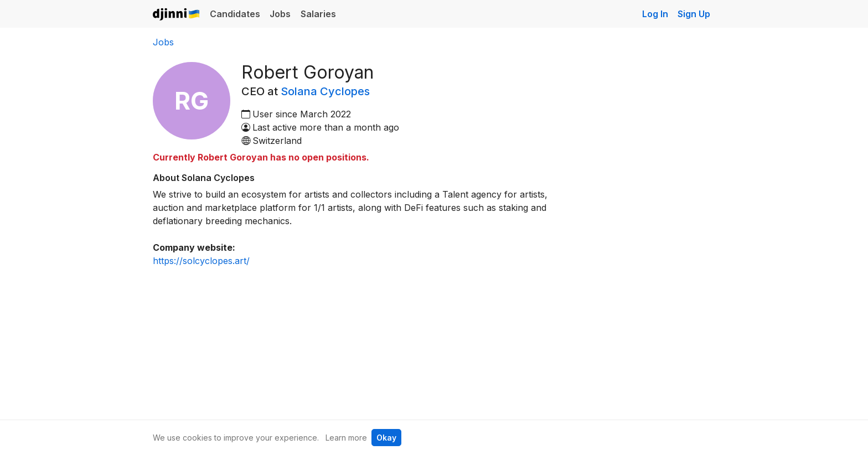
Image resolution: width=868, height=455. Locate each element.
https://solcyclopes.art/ (201, 261)
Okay (386, 438)
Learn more (346, 438)
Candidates (235, 14)
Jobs (280, 14)
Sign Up (694, 14)
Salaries (318, 14)
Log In (655, 14)
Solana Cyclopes (325, 91)
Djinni (177, 15)
